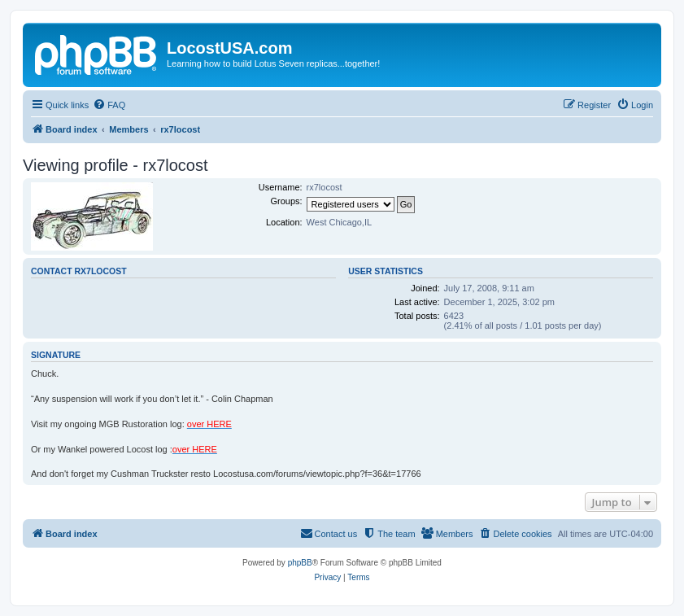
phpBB (300, 563)
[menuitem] (109, 105)
